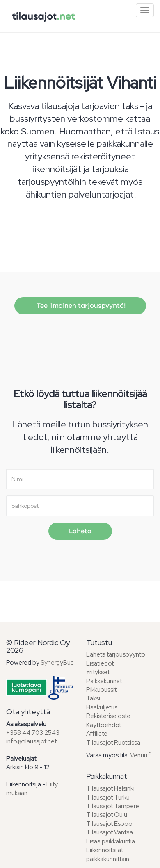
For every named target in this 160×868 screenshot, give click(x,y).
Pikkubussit (101, 690)
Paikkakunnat (104, 681)
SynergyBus (57, 663)
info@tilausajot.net (31, 741)
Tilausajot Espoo (109, 824)
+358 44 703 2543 (33, 733)
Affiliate (97, 734)
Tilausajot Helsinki (110, 788)
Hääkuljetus (102, 707)
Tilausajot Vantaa (110, 832)
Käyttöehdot (104, 725)
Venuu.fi (141, 755)
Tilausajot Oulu (107, 815)
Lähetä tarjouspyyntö (116, 654)
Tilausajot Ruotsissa (113, 743)
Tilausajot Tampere (113, 806)
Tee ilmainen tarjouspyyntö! (80, 306)
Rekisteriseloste (108, 716)
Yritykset (98, 672)
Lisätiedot (100, 663)
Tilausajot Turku (108, 798)
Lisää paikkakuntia (111, 841)
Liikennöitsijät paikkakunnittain (108, 854)
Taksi (93, 698)
